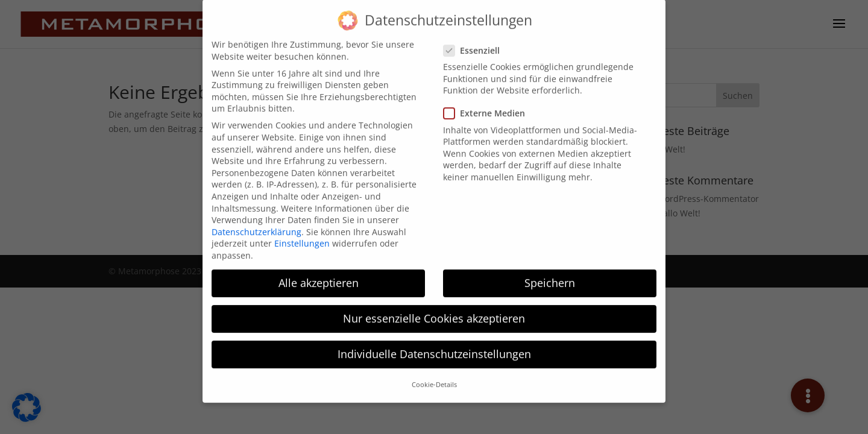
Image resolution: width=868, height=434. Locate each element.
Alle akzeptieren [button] (319, 275)
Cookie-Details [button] (434, 377)
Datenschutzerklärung (256, 224)
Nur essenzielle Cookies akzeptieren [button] (434, 310)
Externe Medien (489, 106)
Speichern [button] (550, 275)
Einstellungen (302, 236)
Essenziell (476, 42)
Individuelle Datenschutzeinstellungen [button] (434, 347)
